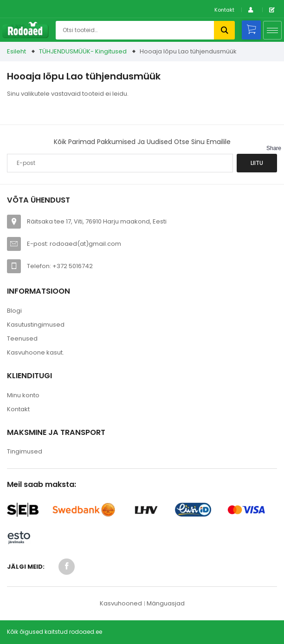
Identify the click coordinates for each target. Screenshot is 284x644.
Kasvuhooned (121, 603)
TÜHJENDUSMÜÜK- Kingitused (83, 51)
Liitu (257, 163)
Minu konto (23, 395)
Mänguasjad (166, 603)
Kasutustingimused (36, 325)
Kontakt (224, 10)
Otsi (224, 30)
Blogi (14, 311)
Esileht (16, 51)
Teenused (22, 338)
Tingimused (25, 451)
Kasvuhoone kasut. (35, 352)
